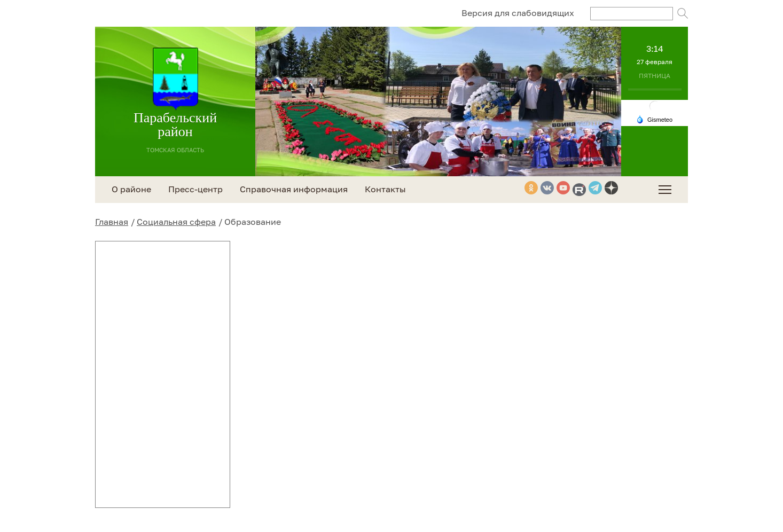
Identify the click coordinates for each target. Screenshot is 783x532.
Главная (112, 222)
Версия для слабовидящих (518, 13)
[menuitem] (665, 190)
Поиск (683, 13)
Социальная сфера (176, 222)
